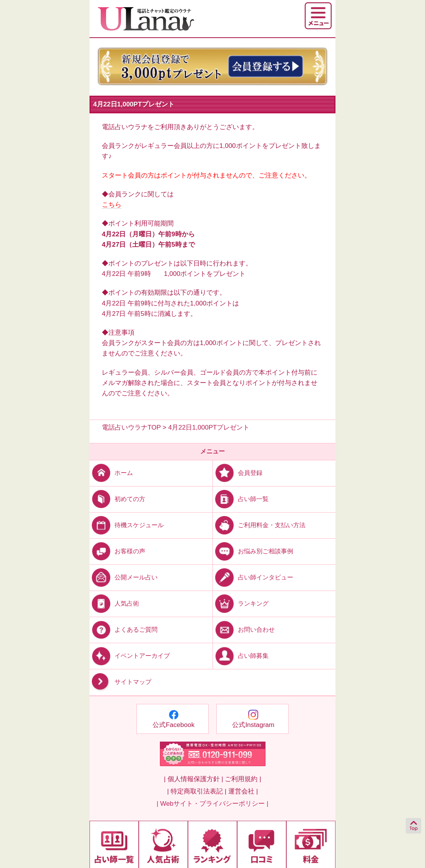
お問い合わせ (244, 630)
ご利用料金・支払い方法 (259, 525)
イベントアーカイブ (130, 656)
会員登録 (238, 472)
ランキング (241, 603)
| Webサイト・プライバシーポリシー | (213, 804)
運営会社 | (243, 791)
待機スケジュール (127, 525)
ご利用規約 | (243, 779)
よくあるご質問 (124, 630)
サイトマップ (120, 682)
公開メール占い (124, 577)
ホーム (111, 472)
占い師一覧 (241, 499)
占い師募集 (241, 656)
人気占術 (114, 603)
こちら (112, 205)
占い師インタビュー (253, 577)
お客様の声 (117, 551)
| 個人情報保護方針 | (193, 779)
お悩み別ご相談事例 (253, 551)
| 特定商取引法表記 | (197, 791)
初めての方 (117, 499)
